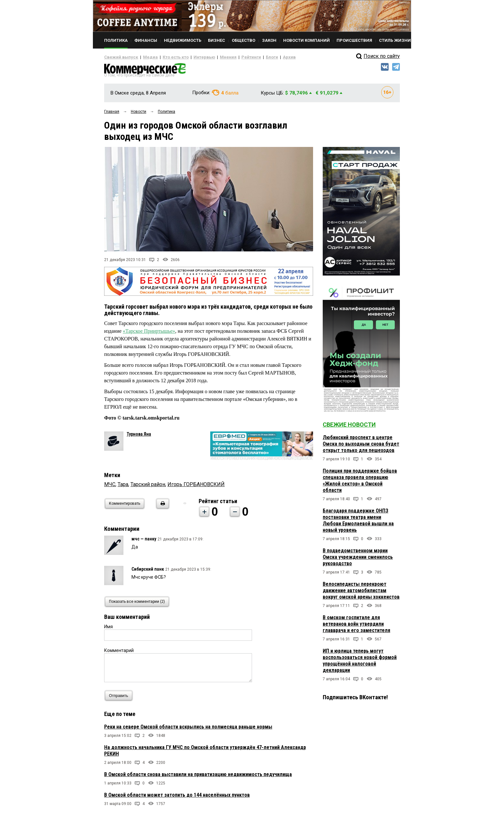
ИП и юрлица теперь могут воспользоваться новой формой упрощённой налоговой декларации (360, 663)
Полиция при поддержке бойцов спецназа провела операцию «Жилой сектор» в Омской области (360, 483)
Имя (108, 629)
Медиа (144, 57)
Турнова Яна (139, 437)
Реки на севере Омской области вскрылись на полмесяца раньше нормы (188, 729)
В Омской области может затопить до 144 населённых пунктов (177, 797)
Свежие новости (349, 427)
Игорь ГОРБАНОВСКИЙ (196, 487)
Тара (123, 487)
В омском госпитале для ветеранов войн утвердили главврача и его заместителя (356, 626)
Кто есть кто (166, 57)
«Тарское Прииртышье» (149, 334)
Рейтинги (232, 57)
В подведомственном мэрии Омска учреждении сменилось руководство (358, 560)
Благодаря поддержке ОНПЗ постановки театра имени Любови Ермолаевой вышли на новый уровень (358, 523)
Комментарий (119, 653)
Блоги (251, 57)
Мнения (212, 57)
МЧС (110, 487)
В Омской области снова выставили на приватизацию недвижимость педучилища (198, 777)
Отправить (120, 698)
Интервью (191, 57)
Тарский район (148, 487)
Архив (266, 57)
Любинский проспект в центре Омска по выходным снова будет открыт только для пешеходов (361, 446)
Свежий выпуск (119, 57)
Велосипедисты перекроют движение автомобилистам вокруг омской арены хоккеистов (361, 593)
